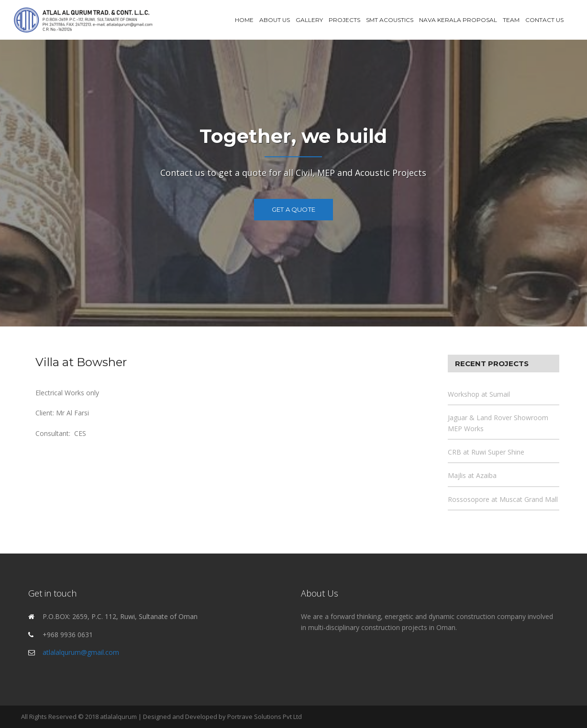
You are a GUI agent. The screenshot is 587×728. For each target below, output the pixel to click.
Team (511, 20)
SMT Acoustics (390, 20)
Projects (344, 20)
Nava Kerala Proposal (458, 20)
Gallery (309, 20)
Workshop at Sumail (479, 394)
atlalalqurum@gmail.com (81, 652)
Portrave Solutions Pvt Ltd (265, 717)
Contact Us (544, 20)
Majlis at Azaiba (472, 475)
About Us (275, 20)
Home (244, 20)
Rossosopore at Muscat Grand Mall (503, 499)
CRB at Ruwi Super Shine (486, 452)
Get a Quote (293, 209)
